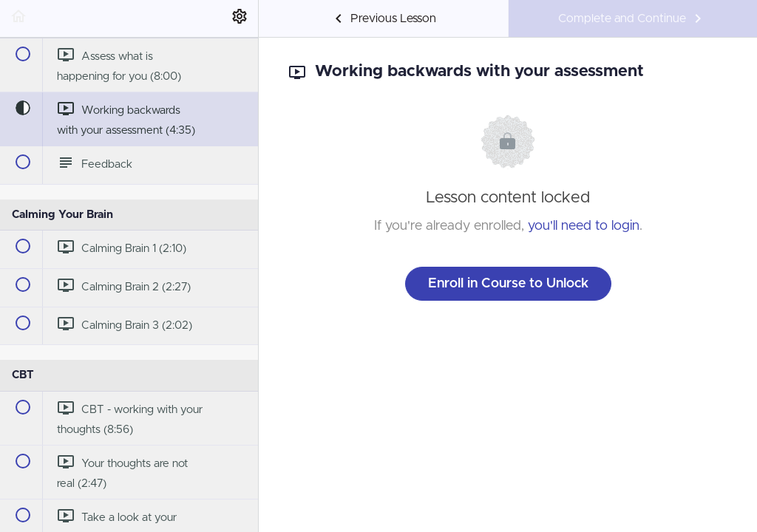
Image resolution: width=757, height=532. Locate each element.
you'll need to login (584, 226)
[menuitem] (240, 18)
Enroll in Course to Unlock (508, 284)
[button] (18, 18)
